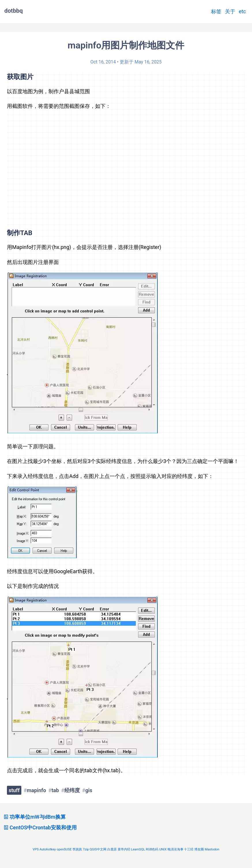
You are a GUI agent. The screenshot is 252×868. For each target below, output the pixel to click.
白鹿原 (112, 849)
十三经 (189, 849)
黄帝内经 (124, 849)
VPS (36, 849)
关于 (230, 11)
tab (55, 790)
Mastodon (212, 849)
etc (242, 11)
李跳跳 (77, 849)
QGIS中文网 (98, 849)
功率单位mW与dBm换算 (34, 817)
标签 (216, 11)
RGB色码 (152, 849)
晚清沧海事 (175, 849)
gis (89, 790)
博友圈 (199, 849)
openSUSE (64, 849)
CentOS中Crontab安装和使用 (40, 827)
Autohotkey (48, 849)
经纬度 (72, 790)
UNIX (163, 849)
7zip (86, 849)
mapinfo (36, 790)
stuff (14, 790)
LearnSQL (138, 849)
